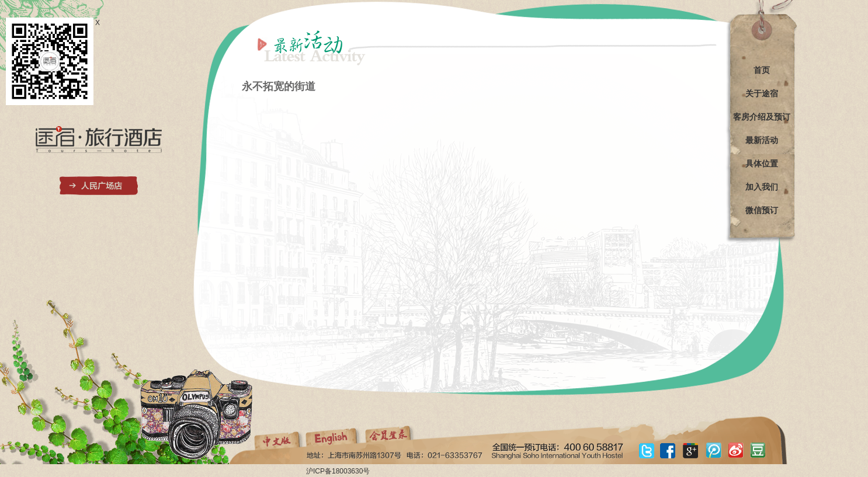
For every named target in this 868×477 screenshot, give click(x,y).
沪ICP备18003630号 (338, 471)
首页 (762, 70)
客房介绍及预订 (762, 117)
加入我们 (762, 187)
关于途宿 (762, 93)
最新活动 (762, 140)
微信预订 (762, 210)
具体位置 (762, 163)
